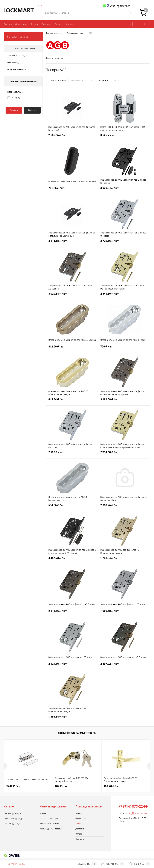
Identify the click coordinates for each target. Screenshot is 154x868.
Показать (14, 110)
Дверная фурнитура (12, 813)
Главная (8, 24)
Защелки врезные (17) (17, 56)
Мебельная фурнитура (14, 819)
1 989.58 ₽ (124, 613)
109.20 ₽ (112, 786)
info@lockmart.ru (137, 813)
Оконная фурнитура (12, 824)
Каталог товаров (23, 37)
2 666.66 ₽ (72, 137)
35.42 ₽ (13, 786)
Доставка (47, 24)
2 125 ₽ (72, 454)
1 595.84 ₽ (72, 718)
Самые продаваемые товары (77, 733)
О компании (21, 24)
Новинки (43, 813)
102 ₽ (61, 786)
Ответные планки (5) (17, 69)
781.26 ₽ (72, 190)
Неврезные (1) (14, 62)
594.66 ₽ (72, 507)
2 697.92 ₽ (124, 666)
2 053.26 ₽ (124, 507)
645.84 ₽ (72, 401)
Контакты (71, 24)
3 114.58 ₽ (72, 243)
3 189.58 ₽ (124, 401)
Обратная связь (14, 864)
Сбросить (32, 110)
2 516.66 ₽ (72, 613)
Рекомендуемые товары (51, 829)
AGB (16, 98)
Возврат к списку (55, 58)
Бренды (34, 24)
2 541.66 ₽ (124, 296)
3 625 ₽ (124, 137)
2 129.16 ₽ (72, 666)
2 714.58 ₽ (124, 454)
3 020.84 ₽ (124, 190)
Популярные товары (49, 819)
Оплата (58, 24)
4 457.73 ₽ (72, 560)
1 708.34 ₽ (124, 560)
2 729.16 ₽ (124, 243)
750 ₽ (124, 348)
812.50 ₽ (72, 348)
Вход (41, 5)
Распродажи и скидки (49, 824)
